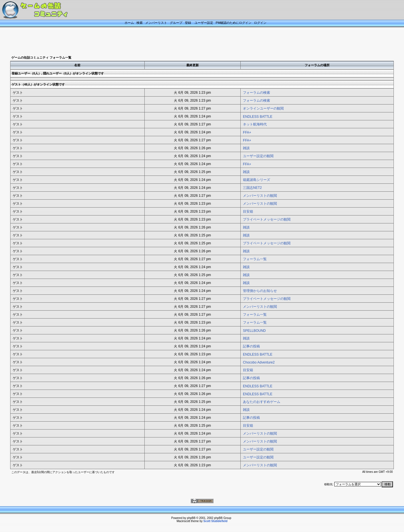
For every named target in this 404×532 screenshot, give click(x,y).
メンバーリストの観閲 (260, 196)
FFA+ (247, 133)
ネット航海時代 (255, 124)
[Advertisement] (195, 42)
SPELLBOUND (254, 331)
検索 (140, 23)
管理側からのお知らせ (260, 291)
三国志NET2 (252, 188)
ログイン (260, 23)
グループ (176, 23)
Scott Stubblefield (215, 521)
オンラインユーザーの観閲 (263, 108)
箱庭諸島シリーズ (256, 180)
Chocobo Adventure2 (259, 362)
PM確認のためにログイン (234, 23)
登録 (188, 23)
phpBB (191, 518)
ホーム (129, 23)
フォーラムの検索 (256, 93)
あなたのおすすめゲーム (262, 402)
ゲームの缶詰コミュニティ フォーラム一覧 (41, 57)
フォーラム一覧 (255, 259)
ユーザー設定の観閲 (258, 156)
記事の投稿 (251, 346)
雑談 (246, 148)
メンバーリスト (156, 23)
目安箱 (248, 211)
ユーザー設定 (204, 23)
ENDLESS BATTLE (258, 117)
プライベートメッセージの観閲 (267, 219)
